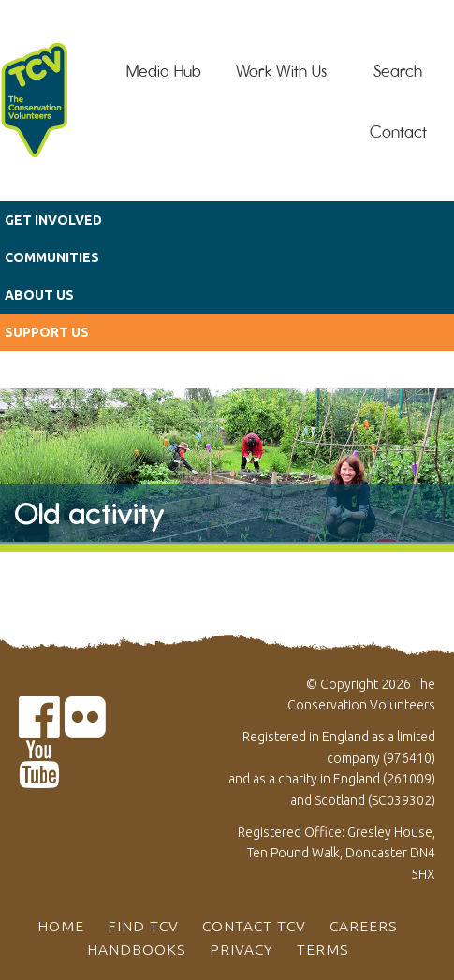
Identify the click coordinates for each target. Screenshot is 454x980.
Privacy (242, 949)
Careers (364, 926)
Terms (323, 949)
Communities (52, 257)
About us (39, 295)
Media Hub (164, 71)
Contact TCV (254, 926)
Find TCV (143, 926)
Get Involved (53, 220)
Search (398, 71)
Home (61, 926)
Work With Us (281, 71)
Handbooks (137, 949)
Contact (398, 132)
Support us (47, 332)
